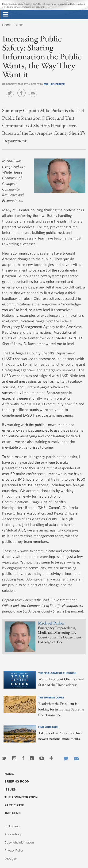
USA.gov (10, 859)
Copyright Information (19, 842)
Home (7, 25)
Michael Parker (54, 84)
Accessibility (13, 834)
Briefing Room (17, 781)
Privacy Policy (14, 850)
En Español (12, 826)
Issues (10, 789)
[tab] (6, 15)
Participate (14, 805)
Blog (19, 25)
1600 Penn (13, 813)
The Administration (21, 797)
